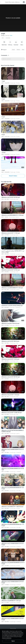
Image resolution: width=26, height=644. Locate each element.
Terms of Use (13, 628)
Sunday (3, 36)
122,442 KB (8, 38)
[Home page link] (3, 2)
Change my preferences (7, 638)
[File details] (13, 75)
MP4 (3, 38)
